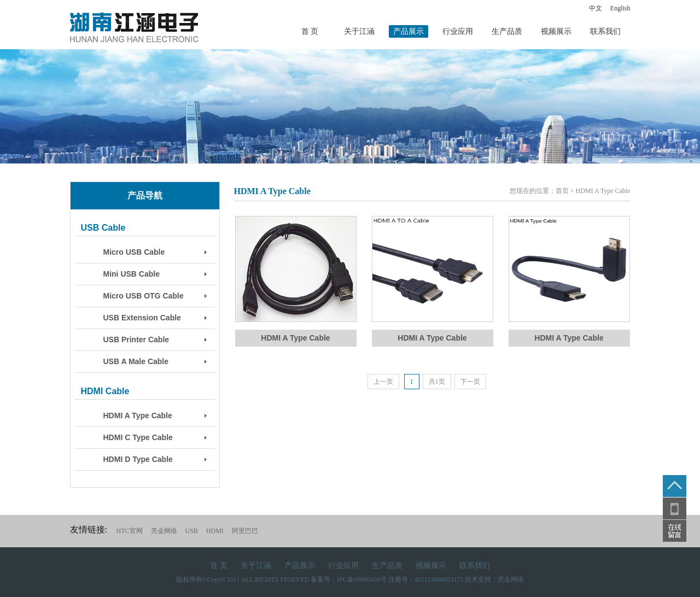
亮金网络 (164, 531)
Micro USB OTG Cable (144, 296)
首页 (562, 191)
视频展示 (556, 31)
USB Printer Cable (136, 340)
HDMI (215, 531)
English (620, 8)
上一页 (383, 382)
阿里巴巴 (245, 531)
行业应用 (458, 31)
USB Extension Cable (142, 318)
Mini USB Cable (132, 274)
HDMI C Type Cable (138, 437)
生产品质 (507, 31)
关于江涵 (359, 31)
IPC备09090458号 (362, 580)
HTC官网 (130, 531)
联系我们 (605, 31)
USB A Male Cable (136, 361)
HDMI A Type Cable (138, 415)
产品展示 (409, 31)
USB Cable (103, 228)
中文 (596, 8)
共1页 (437, 382)
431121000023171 (439, 580)
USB (192, 531)
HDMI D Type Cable (138, 459)
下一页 (470, 382)
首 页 (310, 31)
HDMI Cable (105, 391)
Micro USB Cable (134, 252)
